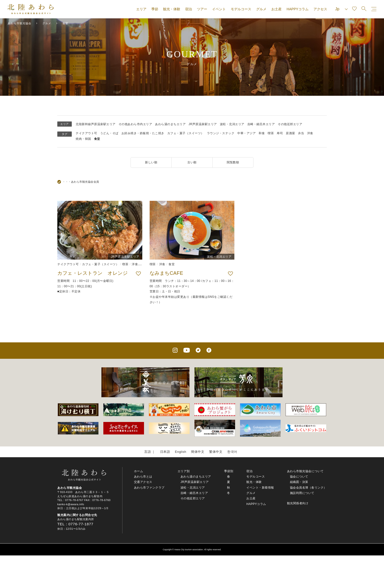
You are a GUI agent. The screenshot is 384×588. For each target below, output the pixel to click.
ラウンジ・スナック (221, 133)
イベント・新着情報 (260, 488)
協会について (299, 477)
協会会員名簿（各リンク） (308, 488)
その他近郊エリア (290, 124)
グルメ (261, 9)
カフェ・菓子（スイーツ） (186, 133)
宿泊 (189, 9)
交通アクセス (143, 482)
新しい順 (151, 162)
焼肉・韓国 (83, 139)
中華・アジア (246, 133)
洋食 (310, 133)
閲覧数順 (233, 162)
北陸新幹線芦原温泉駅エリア (96, 124)
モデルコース (241, 9)
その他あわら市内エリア (135, 124)
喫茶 (271, 133)
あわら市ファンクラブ (149, 488)
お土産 (276, 9)
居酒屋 (290, 133)
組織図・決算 (299, 482)
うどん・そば (109, 133)
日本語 (165, 452)
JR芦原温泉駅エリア (203, 124)
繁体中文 (216, 452)
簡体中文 (198, 452)
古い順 (192, 162)
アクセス (320, 9)
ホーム (139, 471)
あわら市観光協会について (305, 471)
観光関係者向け (298, 503)
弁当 (301, 133)
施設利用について (302, 493)
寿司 (280, 133)
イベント (219, 9)
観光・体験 (172, 9)
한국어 (232, 452)
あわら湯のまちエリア (170, 124)
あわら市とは (143, 477)
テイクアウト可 (86, 133)
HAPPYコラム (297, 9)
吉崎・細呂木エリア (261, 124)
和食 (262, 133)
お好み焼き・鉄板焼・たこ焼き (143, 133)
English (180, 452)
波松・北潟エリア (232, 124)
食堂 (97, 139)
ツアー (202, 9)
